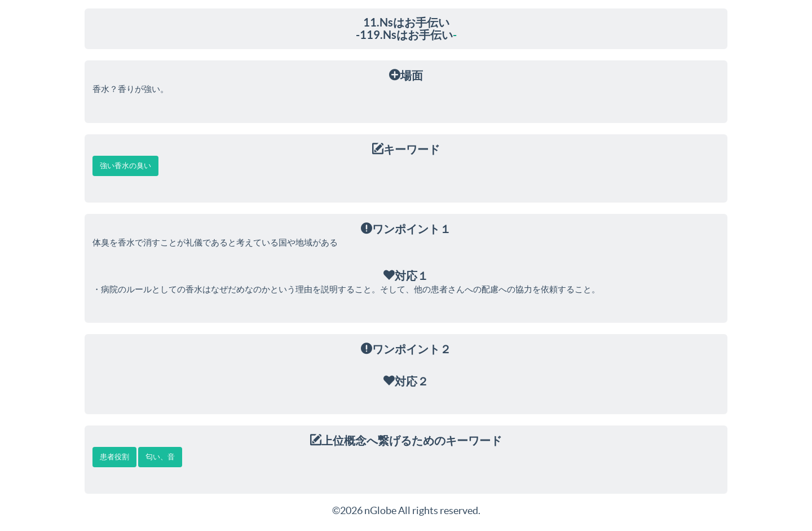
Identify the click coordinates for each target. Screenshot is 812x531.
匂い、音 (160, 457)
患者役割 (114, 457)
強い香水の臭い (125, 166)
